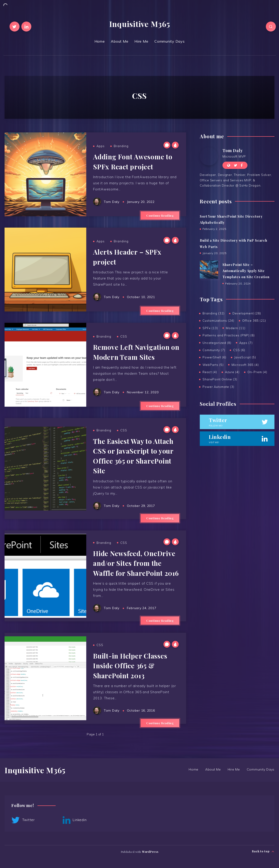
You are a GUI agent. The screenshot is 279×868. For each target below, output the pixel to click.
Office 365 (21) (254, 321)
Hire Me (141, 41)
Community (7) (214, 350)
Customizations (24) (218, 321)
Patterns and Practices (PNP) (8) (229, 335)
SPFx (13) (210, 328)
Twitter (23, 820)
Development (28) (247, 313)
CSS (124, 336)
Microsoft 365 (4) (245, 365)
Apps (101, 146)
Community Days (170, 41)
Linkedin (75, 820)
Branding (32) (214, 313)
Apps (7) (246, 343)
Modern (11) (236, 328)
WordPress (150, 852)
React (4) (210, 372)
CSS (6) (239, 350)
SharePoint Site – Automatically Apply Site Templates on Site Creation (246, 271)
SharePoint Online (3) (220, 379)
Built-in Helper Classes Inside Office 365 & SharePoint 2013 (130, 666)
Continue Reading (160, 215)
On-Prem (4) (257, 372)
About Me (120, 41)
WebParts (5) (213, 365)
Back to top (263, 851)
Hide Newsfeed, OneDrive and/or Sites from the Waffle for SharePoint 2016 (136, 563)
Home (100, 41)
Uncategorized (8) (217, 343)
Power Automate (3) (218, 387)
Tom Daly (233, 151)
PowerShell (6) (214, 357)
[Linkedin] (26, 27)
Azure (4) (232, 372)
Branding (121, 146)
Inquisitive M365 (140, 24)
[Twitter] (15, 27)
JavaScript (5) (245, 357)
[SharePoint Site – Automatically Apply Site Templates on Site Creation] (209, 270)
